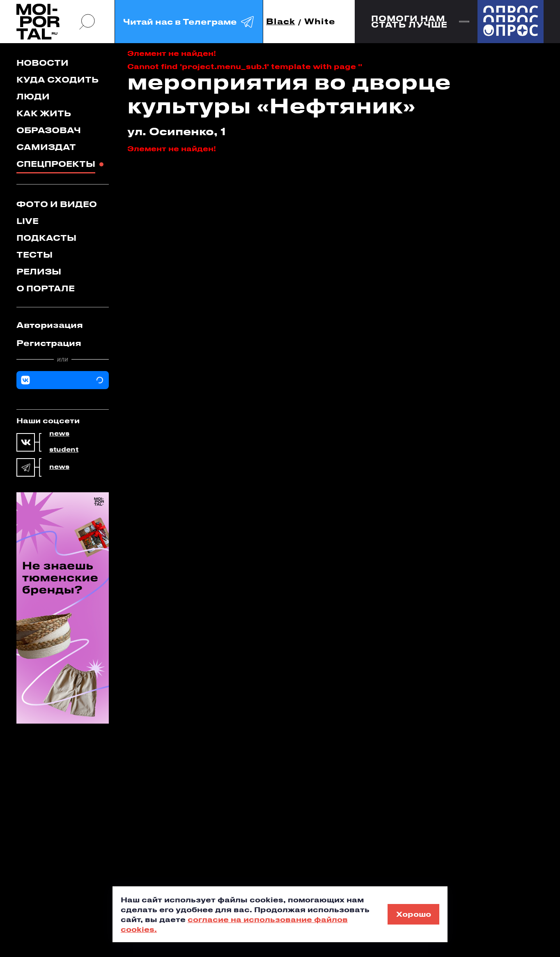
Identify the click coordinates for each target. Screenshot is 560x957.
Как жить (44, 113)
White (320, 22)
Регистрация (49, 343)
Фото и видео (57, 204)
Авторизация (50, 325)
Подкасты (46, 238)
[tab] (63, 325)
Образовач (49, 130)
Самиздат (46, 147)
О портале (46, 288)
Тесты (34, 255)
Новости (42, 63)
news (59, 434)
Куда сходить (57, 80)
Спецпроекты (56, 164)
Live (28, 221)
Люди (33, 96)
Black (281, 22)
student (64, 450)
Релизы (39, 271)
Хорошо (414, 914)
